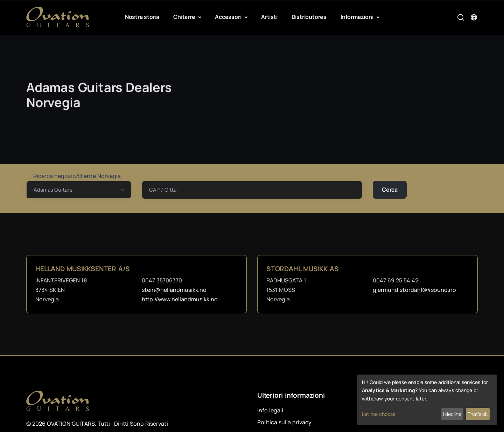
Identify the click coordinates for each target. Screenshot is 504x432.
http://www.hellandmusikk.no (180, 299)
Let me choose (379, 414)
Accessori (229, 17)
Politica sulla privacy (284, 422)
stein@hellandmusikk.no (174, 290)
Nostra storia (142, 17)
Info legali (270, 410)
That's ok (478, 414)
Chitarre (185, 17)
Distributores (309, 17)
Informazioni (358, 17)
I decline (452, 414)
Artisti (269, 17)
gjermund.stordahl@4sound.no (414, 290)
